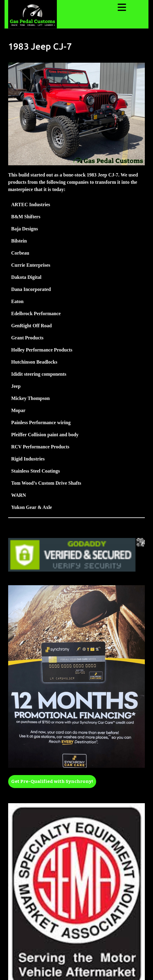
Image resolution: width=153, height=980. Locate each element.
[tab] (123, 7)
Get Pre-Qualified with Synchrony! (52, 781)
